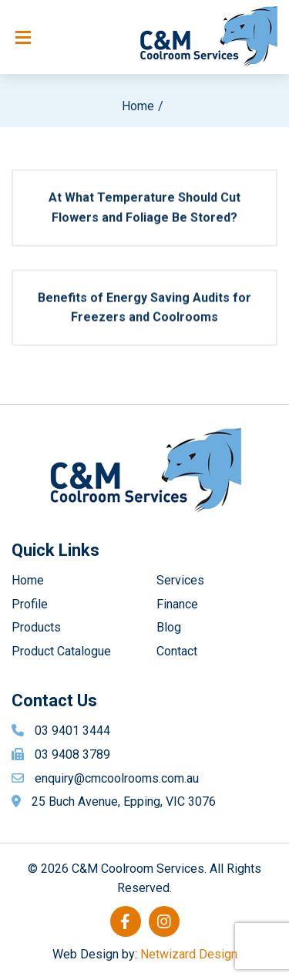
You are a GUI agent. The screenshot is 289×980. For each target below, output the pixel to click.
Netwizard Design (189, 954)
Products (36, 627)
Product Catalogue (61, 651)
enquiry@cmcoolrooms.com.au (117, 778)
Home (138, 106)
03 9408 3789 (72, 754)
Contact (177, 651)
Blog (169, 627)
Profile (30, 604)
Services (180, 580)
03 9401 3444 (72, 731)
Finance (177, 604)
